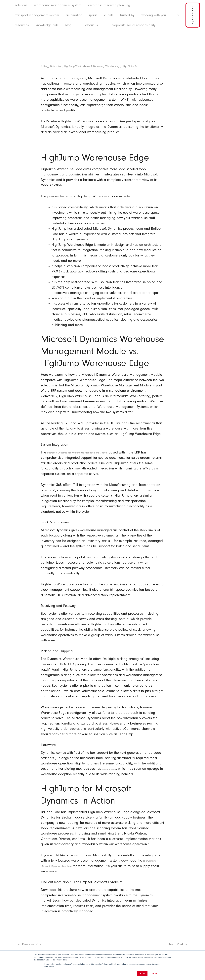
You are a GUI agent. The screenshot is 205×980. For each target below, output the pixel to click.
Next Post (178, 949)
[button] (179, 15)
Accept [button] (142, 973)
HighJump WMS (83, 66)
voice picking (112, 774)
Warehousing (137, 66)
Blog (47, 66)
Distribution (61, 66)
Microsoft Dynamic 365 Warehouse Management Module (90, 457)
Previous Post (30, 949)
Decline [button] (154, 973)
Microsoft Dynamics (111, 66)
